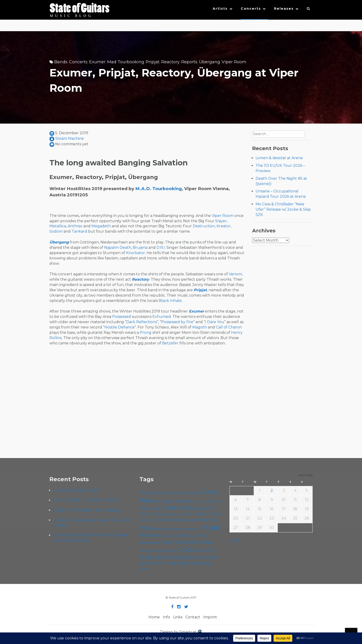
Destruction (204, 226)
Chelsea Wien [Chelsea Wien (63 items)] (151, 508)
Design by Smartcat (181, 632)
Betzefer (170, 343)
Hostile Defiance (119, 327)
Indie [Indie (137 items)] (146, 528)
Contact (193, 617)
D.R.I (161, 248)
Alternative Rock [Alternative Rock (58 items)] (187, 493)
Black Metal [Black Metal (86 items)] (175, 501)
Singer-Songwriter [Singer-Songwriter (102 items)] (159, 557)
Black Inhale (170, 301)
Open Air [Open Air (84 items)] (189, 535)
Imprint (210, 617)
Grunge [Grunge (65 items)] (216, 514)
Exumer (97, 62)
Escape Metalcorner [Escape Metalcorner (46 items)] (168, 514)
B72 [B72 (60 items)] (159, 501)
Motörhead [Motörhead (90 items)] (151, 535)
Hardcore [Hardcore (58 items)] (147, 520)
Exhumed (162, 317)
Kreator (224, 226)
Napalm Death (118, 248)
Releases (284, 9)
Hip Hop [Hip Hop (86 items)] (210, 520)
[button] (309, 10)
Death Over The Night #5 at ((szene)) (87, 510)
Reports (189, 62)
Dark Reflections (142, 322)
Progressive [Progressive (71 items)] (150, 542)
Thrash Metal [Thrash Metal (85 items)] (177, 563)
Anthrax (75, 226)
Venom (235, 274)
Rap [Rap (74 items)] (210, 542)
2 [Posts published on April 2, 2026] (272, 491)
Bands (61, 62)
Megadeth (101, 226)
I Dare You (215, 322)
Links (178, 617)
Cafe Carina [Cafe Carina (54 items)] (213, 502)
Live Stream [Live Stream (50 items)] (192, 529)
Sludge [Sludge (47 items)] (199, 558)
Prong (146, 333)
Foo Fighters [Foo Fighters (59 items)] (198, 514)
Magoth (200, 327)
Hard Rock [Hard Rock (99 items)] (166, 520)
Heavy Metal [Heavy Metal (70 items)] (190, 520)
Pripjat (153, 62)
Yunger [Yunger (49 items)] (144, 569)
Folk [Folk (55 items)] (184, 514)
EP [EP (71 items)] (153, 514)
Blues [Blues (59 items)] (192, 501)
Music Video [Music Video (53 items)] (171, 536)
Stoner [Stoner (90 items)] (211, 557)
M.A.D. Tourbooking (158, 189)
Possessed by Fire (177, 322)
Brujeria (140, 248)
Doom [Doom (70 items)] (198, 508)
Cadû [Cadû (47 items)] (200, 502)
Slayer (221, 221)
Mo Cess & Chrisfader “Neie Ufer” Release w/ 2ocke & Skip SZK (283, 209)
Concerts (251, 9)
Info (166, 617)
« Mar (234, 540)
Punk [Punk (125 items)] (199, 542)
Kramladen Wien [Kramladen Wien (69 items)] (168, 529)
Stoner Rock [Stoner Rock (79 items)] (151, 563)
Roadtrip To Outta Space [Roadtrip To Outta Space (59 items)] (159, 551)
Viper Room (234, 62)
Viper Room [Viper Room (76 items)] (202, 563)
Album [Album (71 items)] (146, 493)
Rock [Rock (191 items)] (186, 550)
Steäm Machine (69, 138)
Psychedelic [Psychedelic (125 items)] (176, 542)
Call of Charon (229, 327)
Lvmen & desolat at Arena (279, 158)
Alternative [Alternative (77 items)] (163, 493)
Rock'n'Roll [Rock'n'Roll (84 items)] (205, 550)
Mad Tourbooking (126, 62)
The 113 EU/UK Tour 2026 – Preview (86, 500)
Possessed (122, 317)
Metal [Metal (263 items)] (210, 527)
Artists (220, 9)
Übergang (210, 62)
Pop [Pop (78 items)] (203, 535)
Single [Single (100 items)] (187, 557)
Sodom (56, 231)
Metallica (58, 226)
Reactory (170, 62)
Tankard (79, 231)
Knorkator (136, 253)
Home (154, 617)
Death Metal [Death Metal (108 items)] (177, 508)
